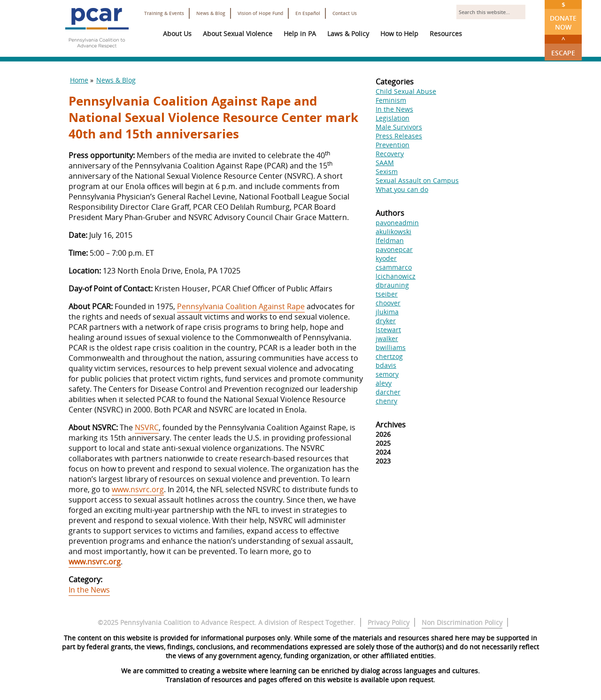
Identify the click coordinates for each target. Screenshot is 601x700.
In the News (89, 590)
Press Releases (399, 136)
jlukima (387, 312)
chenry (386, 401)
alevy (384, 383)
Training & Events (164, 13)
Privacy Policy (389, 622)
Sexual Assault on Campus (417, 180)
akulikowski (393, 232)
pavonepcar (394, 249)
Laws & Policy (348, 34)
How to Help (399, 34)
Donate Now (563, 16)
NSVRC (147, 427)
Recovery (390, 154)
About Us (177, 34)
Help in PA (300, 34)
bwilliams (391, 347)
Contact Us (345, 13)
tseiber (387, 294)
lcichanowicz (396, 276)
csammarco (394, 267)
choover (388, 303)
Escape (563, 46)
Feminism (391, 100)
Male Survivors (399, 127)
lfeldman (390, 240)
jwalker (387, 339)
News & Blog (211, 13)
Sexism (387, 171)
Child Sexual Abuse (406, 91)
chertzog (389, 356)
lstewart (388, 330)
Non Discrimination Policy (462, 622)
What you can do (402, 189)
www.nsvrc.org (138, 489)
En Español (308, 13)
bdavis (386, 365)
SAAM (385, 163)
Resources (446, 34)
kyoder (386, 258)
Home (79, 80)
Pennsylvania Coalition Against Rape (241, 306)
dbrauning (392, 285)
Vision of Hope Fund (260, 13)
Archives (391, 425)
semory (387, 374)
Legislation (393, 118)
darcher (388, 392)
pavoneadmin (397, 223)
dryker (386, 321)
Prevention (393, 145)
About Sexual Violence (238, 34)
